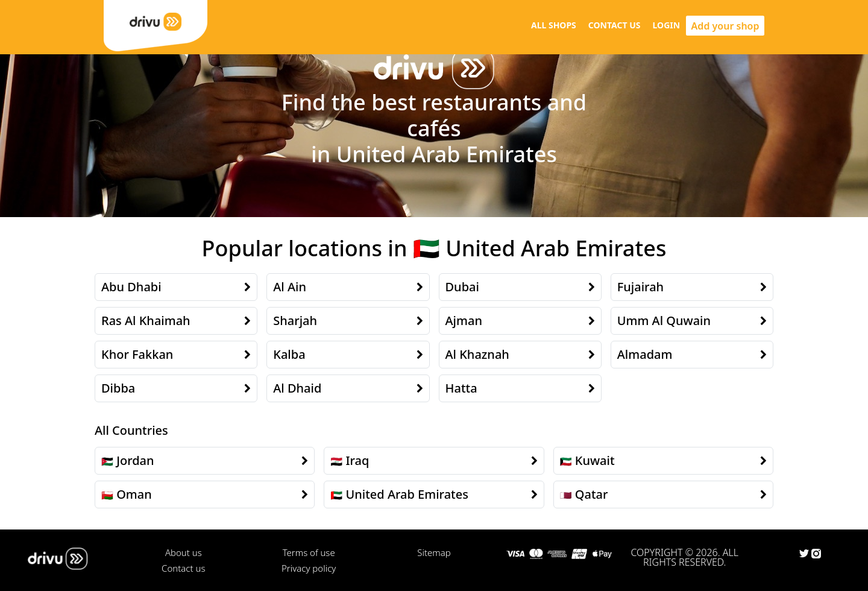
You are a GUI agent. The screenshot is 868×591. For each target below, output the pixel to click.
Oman (134, 494)
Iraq (357, 460)
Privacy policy (309, 568)
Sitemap (434, 552)
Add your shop (725, 26)
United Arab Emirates (407, 494)
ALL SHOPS (554, 25)
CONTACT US (615, 25)
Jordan (135, 460)
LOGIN (667, 25)
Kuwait (595, 460)
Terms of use (309, 552)
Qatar (592, 494)
